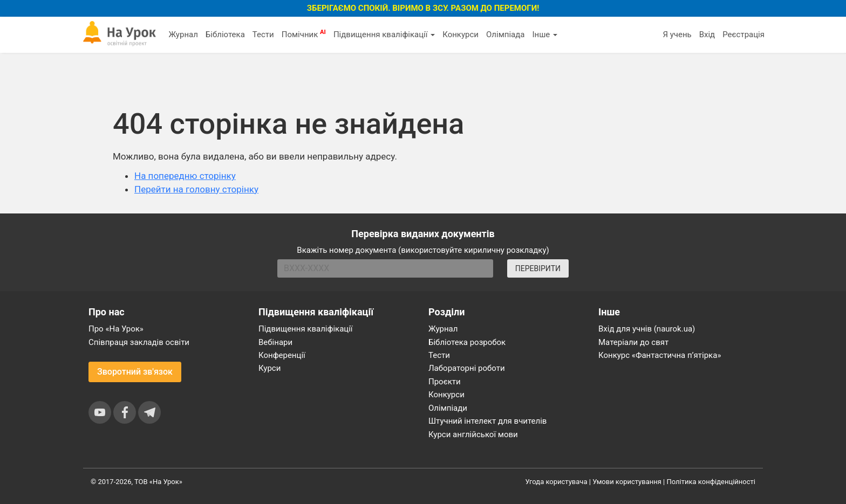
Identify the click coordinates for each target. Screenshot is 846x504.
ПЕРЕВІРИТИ (538, 268)
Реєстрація (743, 34)
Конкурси (460, 34)
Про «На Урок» (116, 329)
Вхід (707, 34)
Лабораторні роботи (467, 368)
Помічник (304, 34)
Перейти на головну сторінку (196, 189)
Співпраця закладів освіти (139, 342)
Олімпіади (448, 408)
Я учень (677, 34)
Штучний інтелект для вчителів (487, 421)
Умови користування (627, 482)
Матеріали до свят (633, 342)
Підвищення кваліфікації (384, 34)
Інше (545, 34)
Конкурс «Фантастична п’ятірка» (660, 355)
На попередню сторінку (185, 176)
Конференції (282, 355)
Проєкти (445, 382)
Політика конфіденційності (711, 482)
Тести (263, 34)
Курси (270, 368)
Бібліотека (225, 34)
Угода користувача (557, 482)
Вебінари (275, 342)
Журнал (183, 34)
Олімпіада (505, 34)
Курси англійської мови (473, 434)
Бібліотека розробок (467, 342)
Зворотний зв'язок (135, 372)
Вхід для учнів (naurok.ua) (647, 329)
